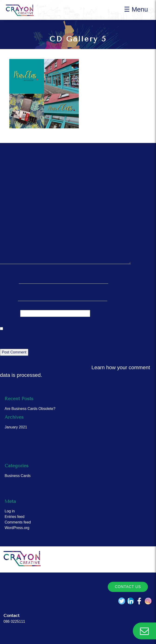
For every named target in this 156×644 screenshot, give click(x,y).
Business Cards (18, 476)
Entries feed (14, 517)
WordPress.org (17, 528)
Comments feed (18, 522)
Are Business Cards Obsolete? (30, 409)
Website (9, 313)
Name (9, 279)
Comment (13, 190)
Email (8, 296)
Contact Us (128, 587)
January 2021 (16, 427)
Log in (10, 511)
